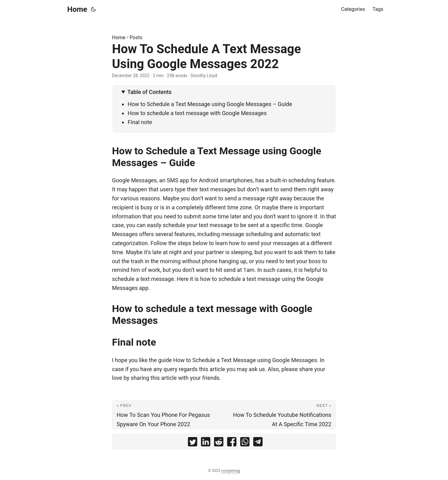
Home (77, 9)
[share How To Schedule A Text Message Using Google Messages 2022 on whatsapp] (245, 443)
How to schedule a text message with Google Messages (197, 113)
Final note (140, 122)
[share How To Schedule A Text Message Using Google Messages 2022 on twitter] (193, 443)
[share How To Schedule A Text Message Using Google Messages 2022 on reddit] (219, 443)
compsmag (231, 471)
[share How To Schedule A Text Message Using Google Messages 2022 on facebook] (232, 443)
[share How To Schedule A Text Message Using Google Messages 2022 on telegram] (258, 443)
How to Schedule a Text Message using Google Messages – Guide (210, 104)
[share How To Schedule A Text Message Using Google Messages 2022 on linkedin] (206, 443)
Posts (136, 37)
